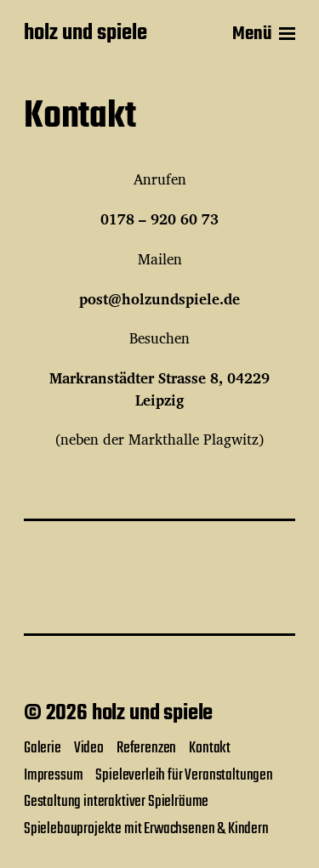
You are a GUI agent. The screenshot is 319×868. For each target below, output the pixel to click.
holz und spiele (85, 34)
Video (89, 748)
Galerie (43, 748)
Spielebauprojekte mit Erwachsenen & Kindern (146, 829)
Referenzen (146, 748)
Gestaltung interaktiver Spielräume (116, 802)
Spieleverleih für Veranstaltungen (184, 775)
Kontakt (210, 748)
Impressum (53, 775)
